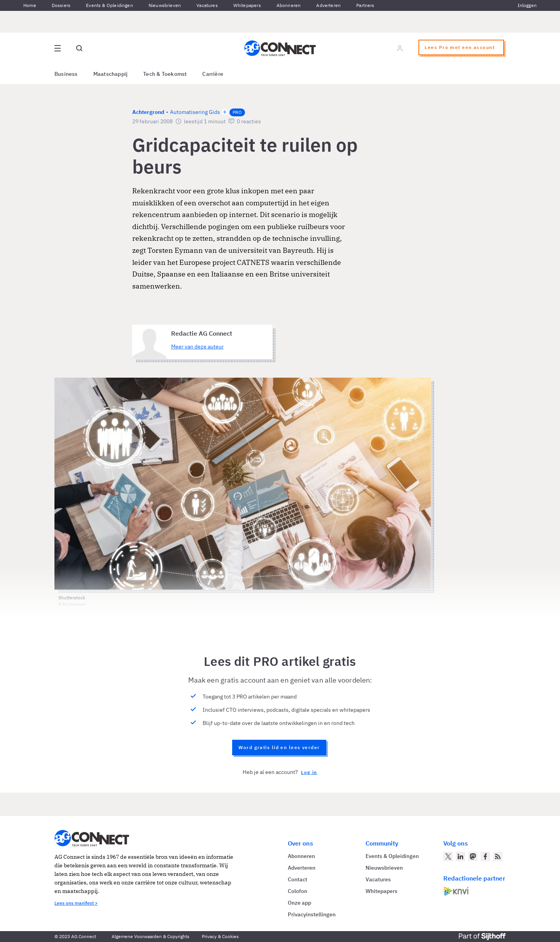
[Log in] (400, 48)
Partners (365, 5)
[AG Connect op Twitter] (448, 856)
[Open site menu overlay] (58, 48)
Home (30, 5)
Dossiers (61, 5)
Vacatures (207, 5)
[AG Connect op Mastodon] (473, 856)
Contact (297, 879)
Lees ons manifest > (76, 903)
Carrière (213, 74)
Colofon (297, 891)
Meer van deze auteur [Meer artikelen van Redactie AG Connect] (197, 347)
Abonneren (289, 5)
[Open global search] (79, 48)
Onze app (299, 903)
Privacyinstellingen (312, 914)
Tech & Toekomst (165, 74)
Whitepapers (247, 5)
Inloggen (527, 5)
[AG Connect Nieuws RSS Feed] (498, 856)
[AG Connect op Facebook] (485, 856)
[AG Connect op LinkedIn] (460, 856)
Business (66, 74)
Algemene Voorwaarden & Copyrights (150, 936)
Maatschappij (111, 74)
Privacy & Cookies (220, 936)
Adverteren (328, 5)
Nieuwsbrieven (165, 5)
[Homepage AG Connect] (280, 48)
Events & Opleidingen (109, 5)
